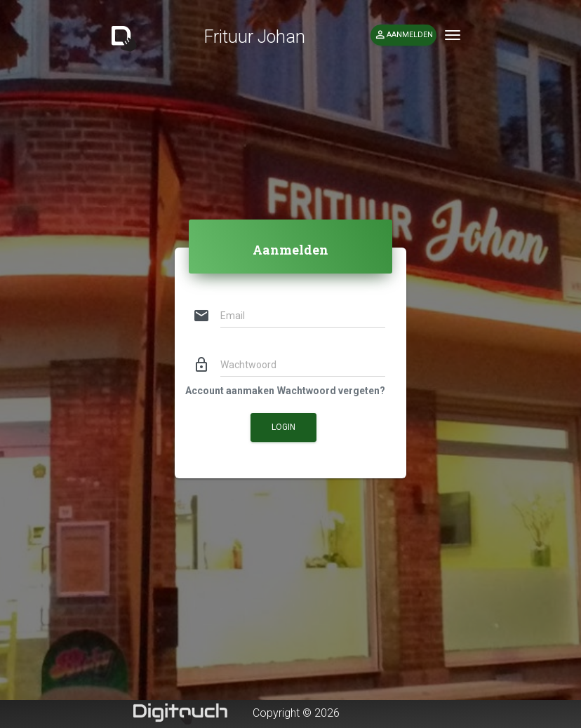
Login (283, 427)
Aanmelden (403, 35)
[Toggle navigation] (453, 35)
